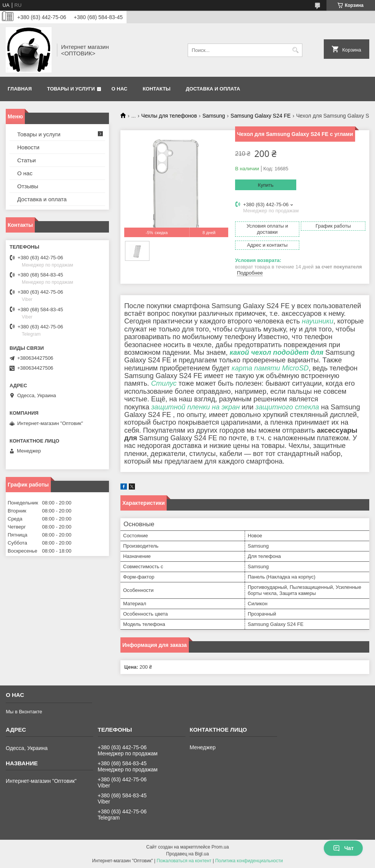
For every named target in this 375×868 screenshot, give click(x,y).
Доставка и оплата (213, 89)
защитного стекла (287, 407)
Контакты (157, 89)
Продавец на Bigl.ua (188, 854)
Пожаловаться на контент (184, 861)
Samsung (214, 116)
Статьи (27, 160)
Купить (265, 185)
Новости (28, 147)
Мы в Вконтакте (24, 712)
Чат (343, 848)
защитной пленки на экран (196, 407)
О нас (120, 89)
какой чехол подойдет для (277, 352)
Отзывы (28, 186)
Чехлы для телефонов (169, 116)
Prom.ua (220, 847)
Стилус (164, 383)
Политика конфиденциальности (249, 861)
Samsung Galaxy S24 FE (261, 116)
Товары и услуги (71, 89)
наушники (317, 321)
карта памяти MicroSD (270, 368)
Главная (20, 89)
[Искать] (296, 50)
